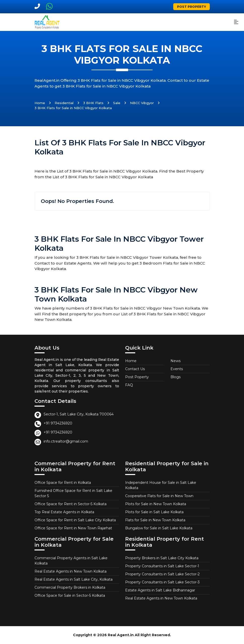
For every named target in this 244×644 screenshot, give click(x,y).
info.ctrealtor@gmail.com (66, 441)
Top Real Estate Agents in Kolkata (64, 512)
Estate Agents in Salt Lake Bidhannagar (160, 590)
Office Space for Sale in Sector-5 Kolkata (70, 595)
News (176, 361)
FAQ (129, 385)
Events (177, 369)
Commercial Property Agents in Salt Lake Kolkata (71, 561)
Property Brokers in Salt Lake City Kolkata (162, 558)
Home (40, 103)
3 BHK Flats (93, 103)
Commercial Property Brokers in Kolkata (70, 587)
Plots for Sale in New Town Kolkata (156, 504)
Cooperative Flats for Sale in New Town (159, 496)
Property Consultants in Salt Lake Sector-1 (162, 566)
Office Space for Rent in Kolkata (63, 483)
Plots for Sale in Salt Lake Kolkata (154, 512)
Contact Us (135, 369)
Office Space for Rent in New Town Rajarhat (73, 528)
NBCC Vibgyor (142, 103)
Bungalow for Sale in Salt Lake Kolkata (159, 528)
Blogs (176, 377)
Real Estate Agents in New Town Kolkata (71, 571)
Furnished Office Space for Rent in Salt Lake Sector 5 (73, 493)
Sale (117, 103)
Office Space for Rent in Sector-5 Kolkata (71, 504)
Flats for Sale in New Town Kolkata (155, 520)
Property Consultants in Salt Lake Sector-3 (162, 582)
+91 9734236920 (58, 423)
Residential (64, 103)
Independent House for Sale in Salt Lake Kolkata (161, 485)
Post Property (191, 7)
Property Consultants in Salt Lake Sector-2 (162, 574)
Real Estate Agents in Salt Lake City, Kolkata (74, 579)
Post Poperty (137, 377)
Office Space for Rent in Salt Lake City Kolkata (75, 520)
